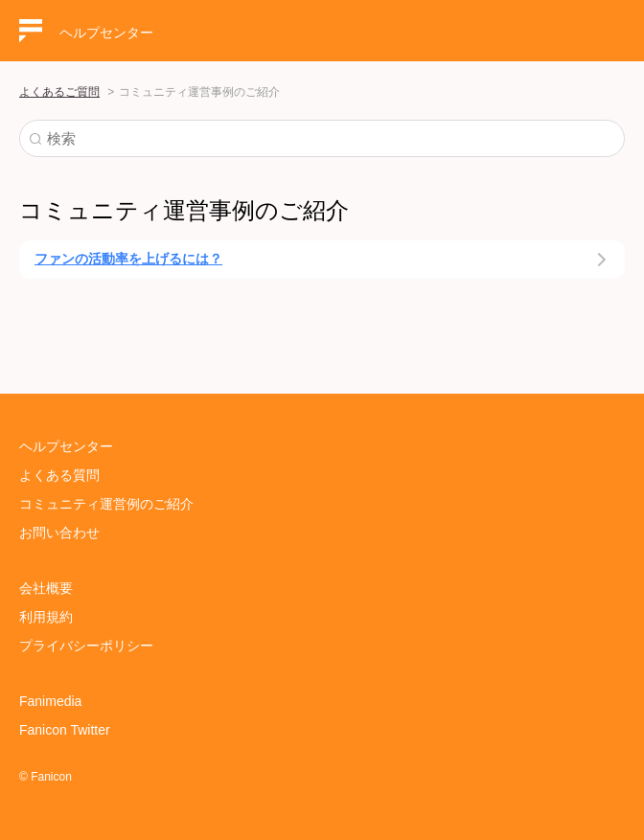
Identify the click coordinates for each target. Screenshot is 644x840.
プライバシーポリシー (86, 646)
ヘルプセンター (66, 446)
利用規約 (46, 617)
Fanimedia (50, 701)
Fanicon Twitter (65, 730)
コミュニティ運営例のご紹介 (106, 504)
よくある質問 (59, 475)
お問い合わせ (59, 533)
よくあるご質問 (59, 92)
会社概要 (46, 588)
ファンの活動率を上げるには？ (128, 259)
